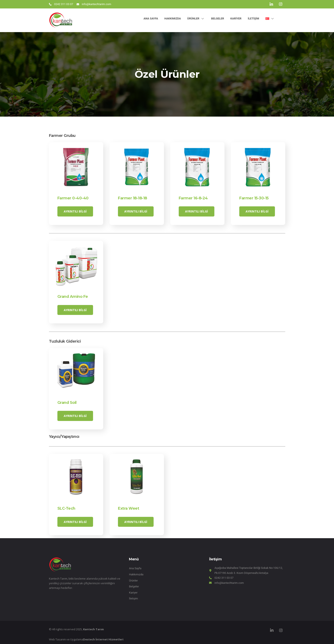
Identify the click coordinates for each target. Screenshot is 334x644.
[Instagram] (281, 4)
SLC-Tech (66, 506)
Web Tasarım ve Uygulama (86, 636)
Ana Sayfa (151, 18)
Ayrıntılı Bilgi (75, 211)
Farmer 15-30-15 (254, 198)
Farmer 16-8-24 (193, 198)
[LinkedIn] (271, 4)
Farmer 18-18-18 (133, 198)
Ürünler (196, 18)
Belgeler (218, 18)
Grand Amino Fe (73, 296)
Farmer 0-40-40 (73, 198)
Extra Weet (128, 506)
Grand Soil (67, 401)
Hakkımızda (173, 18)
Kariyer (236, 18)
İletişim (253, 18)
